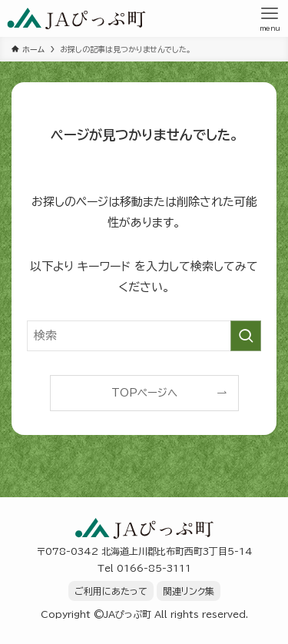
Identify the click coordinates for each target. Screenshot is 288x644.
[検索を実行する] (246, 336)
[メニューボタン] (270, 18)
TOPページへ (144, 393)
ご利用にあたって (111, 591)
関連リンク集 (189, 591)
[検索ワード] (144, 336)
